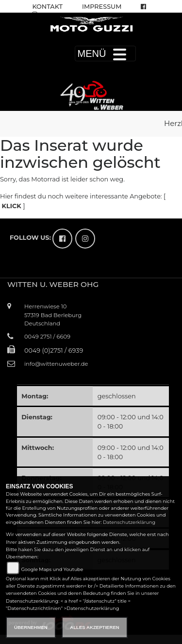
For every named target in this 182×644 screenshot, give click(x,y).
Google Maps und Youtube (52, 569)
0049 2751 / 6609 (47, 337)
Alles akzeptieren (94, 627)
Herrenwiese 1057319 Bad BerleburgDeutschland (53, 315)
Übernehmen (31, 627)
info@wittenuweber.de (56, 364)
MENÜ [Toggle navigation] (106, 54)
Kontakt (47, 7)
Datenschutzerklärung (129, 522)
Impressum (102, 7)
